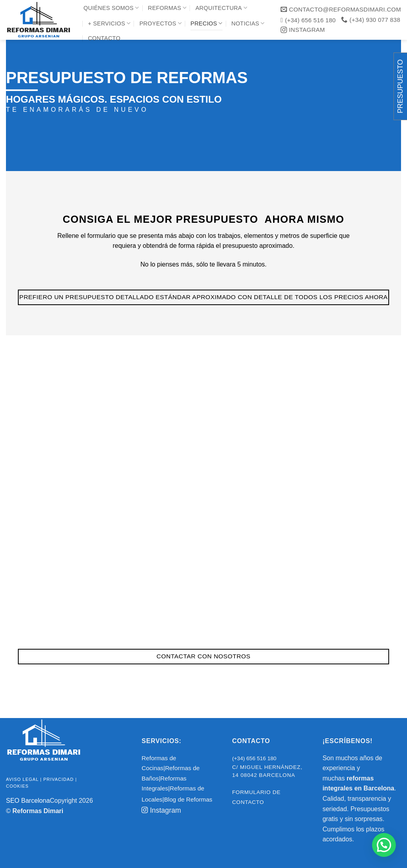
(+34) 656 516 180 (254, 758)
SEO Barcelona (28, 801)
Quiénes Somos (111, 8)
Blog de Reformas (188, 799)
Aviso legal (22, 779)
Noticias (248, 23)
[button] (384, 845)
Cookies (17, 786)
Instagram (161, 810)
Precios (206, 23)
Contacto (104, 38)
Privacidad (58, 779)
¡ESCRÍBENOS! (347, 741)
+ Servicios (109, 23)
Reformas (167, 8)
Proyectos (161, 23)
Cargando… (203, 481)
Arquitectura (221, 8)
